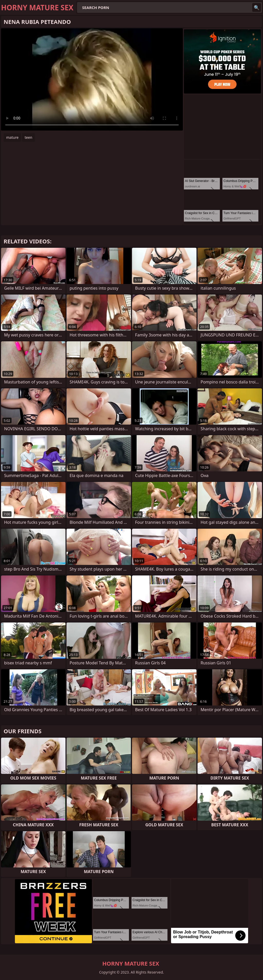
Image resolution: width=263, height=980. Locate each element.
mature (12, 137)
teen (29, 137)
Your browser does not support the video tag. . (92, 79)
